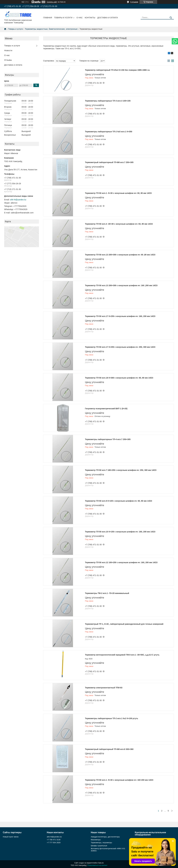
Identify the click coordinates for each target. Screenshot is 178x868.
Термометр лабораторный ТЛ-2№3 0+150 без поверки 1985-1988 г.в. (118, 70)
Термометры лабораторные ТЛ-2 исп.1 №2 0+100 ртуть (112, 718)
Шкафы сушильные (99, 846)
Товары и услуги (63, 18)
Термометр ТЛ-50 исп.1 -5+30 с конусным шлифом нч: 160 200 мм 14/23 (119, 780)
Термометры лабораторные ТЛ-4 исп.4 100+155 (108, 101)
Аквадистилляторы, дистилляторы (105, 837)
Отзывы (8, 60)
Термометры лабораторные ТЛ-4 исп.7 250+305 (108, 439)
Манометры (96, 840)
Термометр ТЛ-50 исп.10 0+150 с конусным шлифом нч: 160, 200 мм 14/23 (120, 532)
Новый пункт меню (11, 837)
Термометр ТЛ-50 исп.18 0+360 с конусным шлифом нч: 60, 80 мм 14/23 (119, 378)
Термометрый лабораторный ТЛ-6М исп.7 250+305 (109, 162)
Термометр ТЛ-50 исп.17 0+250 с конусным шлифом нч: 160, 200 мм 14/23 (120, 316)
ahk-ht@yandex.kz (18, 200)
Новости (8, 50)
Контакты (90, 18)
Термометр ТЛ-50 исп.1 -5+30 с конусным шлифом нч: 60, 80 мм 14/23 (118, 193)
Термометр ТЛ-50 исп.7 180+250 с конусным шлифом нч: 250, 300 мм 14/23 (121, 470)
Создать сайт (52, 2)
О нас (80, 18)
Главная (48, 18)
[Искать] (171, 18)
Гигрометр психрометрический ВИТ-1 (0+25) (106, 409)
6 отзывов (134, 2)
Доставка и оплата (108, 18)
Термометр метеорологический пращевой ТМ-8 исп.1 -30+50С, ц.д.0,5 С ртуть (122, 655)
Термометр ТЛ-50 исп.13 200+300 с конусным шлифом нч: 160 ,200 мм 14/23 (121, 285)
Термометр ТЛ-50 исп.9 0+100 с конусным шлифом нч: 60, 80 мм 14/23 (118, 501)
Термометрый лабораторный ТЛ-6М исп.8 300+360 (109, 749)
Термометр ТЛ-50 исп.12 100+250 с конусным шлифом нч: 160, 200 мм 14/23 (121, 562)
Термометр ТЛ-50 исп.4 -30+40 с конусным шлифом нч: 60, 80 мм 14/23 (119, 224)
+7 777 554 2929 (54, 843)
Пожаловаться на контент (97, 865)
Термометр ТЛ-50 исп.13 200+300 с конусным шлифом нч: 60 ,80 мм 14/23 (120, 255)
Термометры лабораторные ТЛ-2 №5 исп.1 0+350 (109, 132)
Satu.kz (101, 863)
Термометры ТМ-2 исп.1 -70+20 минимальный (107, 593)
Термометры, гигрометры (101, 843)
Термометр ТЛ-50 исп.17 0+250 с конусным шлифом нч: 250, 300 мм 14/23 (120, 347)
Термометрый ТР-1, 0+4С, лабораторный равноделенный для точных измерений (124, 624)
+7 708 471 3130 (54, 840)
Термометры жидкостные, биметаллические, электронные (51, 29)
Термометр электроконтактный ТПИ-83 (104, 688)
